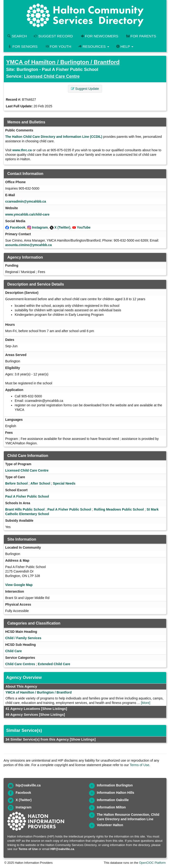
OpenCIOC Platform (152, 863)
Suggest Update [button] (85, 89)
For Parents (141, 36)
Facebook (18, 227)
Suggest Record (53, 36)
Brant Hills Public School (25, 509)
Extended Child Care (54, 664)
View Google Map (19, 585)
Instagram (40, 227)
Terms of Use (139, 765)
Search (17, 36)
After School (40, 483)
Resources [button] (94, 46)
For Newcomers (99, 36)
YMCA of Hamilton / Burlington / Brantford (63, 62)
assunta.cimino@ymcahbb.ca (29, 245)
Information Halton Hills (116, 793)
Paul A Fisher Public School (27, 496)
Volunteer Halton (110, 825)
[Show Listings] (54, 709)
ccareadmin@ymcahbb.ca (26, 201)
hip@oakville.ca (28, 785)
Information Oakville (113, 800)
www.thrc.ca (22, 150)
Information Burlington (115, 785)
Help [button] (125, 46)
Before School (16, 483)
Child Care (13, 651)
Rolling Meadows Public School (119, 509)
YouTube (84, 227)
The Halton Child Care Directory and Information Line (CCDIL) (54, 137)
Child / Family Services (23, 638)
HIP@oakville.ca (62, 849)
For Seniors (22, 46)
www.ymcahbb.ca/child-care (27, 214)
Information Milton (111, 807)
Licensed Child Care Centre (52, 76)
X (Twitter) (62, 227)
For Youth (58, 46)
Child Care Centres (20, 664)
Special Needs (64, 483)
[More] (146, 703)
